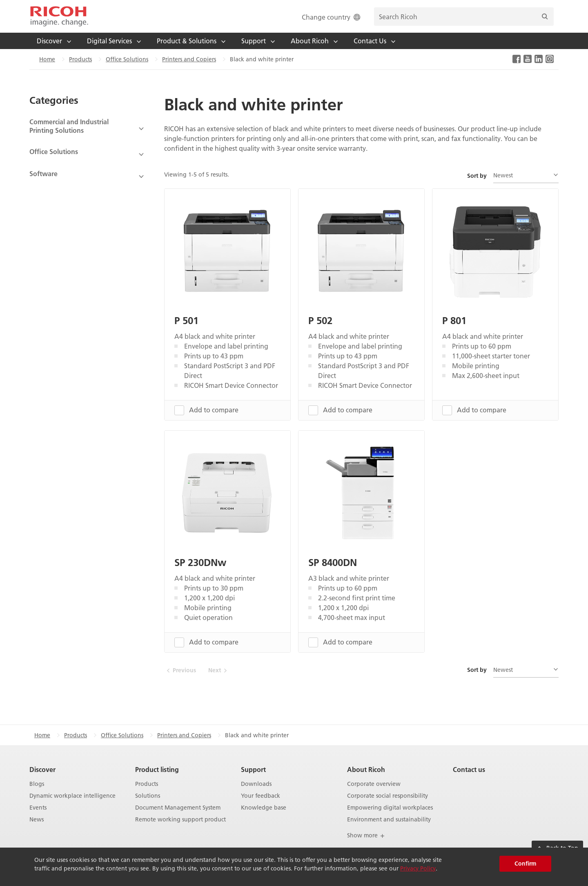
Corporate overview (374, 784)
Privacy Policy (418, 868)
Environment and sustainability (389, 819)
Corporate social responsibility (388, 796)
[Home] (59, 16)
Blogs (37, 784)
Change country (332, 17)
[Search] (545, 17)
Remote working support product (180, 819)
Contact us (469, 769)
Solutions (148, 796)
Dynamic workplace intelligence (72, 796)
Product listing (157, 769)
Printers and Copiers (189, 59)
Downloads (256, 784)
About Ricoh (366, 769)
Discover (42, 769)
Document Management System (178, 807)
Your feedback (261, 796)
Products (80, 59)
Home (47, 59)
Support (253, 769)
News (37, 819)
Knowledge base (264, 807)
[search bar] (464, 17)
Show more (366, 835)
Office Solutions (127, 59)
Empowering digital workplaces (390, 807)
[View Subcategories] (87, 129)
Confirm (525, 864)
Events (38, 807)
